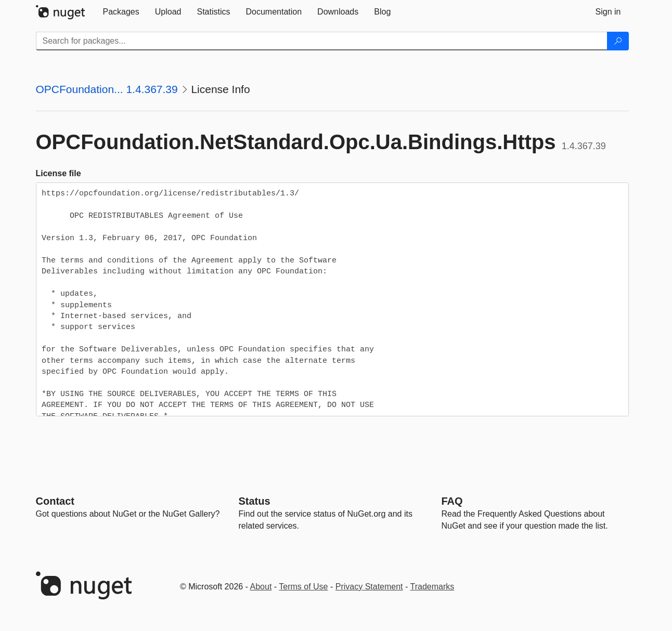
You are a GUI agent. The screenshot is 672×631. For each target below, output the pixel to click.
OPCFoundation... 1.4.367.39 (107, 89)
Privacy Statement (369, 587)
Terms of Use (303, 587)
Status (255, 501)
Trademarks (432, 587)
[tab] (121, 12)
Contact (55, 501)
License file (59, 173)
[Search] (618, 41)
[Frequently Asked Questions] (452, 501)
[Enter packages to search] (322, 41)
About (261, 587)
